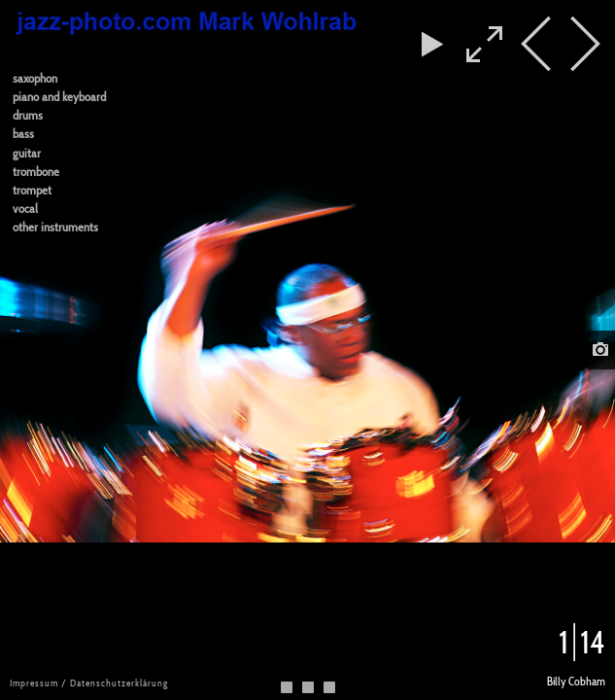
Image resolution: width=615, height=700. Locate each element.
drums (28, 115)
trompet (32, 190)
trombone (36, 172)
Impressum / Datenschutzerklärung (89, 683)
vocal (25, 209)
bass (23, 134)
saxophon (35, 78)
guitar (27, 153)
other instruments (55, 227)
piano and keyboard (59, 97)
